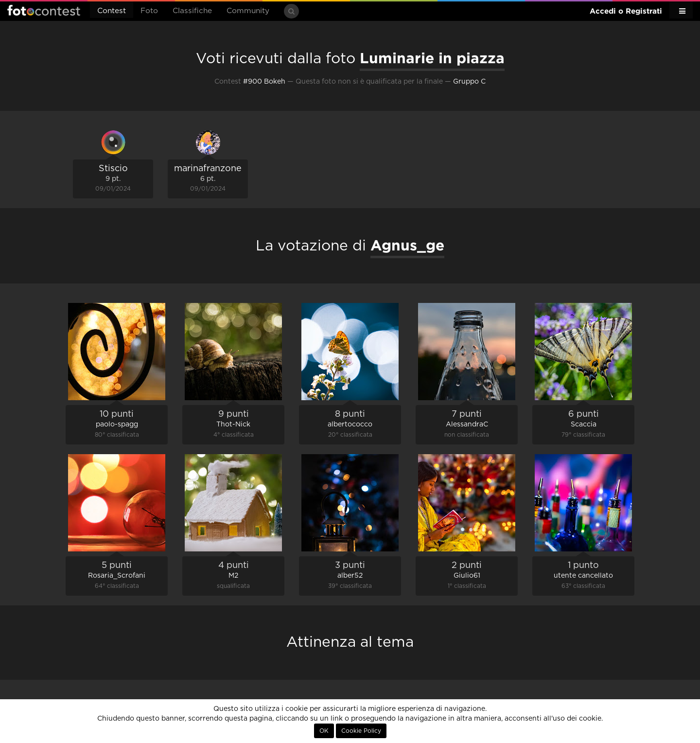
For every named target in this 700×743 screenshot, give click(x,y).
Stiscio (113, 169)
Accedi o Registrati (626, 11)
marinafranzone (208, 169)
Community (248, 11)
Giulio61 (467, 576)
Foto (149, 11)
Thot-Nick (233, 425)
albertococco (350, 425)
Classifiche (192, 11)
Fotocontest (44, 10)
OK (324, 731)
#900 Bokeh (264, 82)
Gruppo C (469, 82)
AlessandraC (467, 425)
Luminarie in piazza (432, 58)
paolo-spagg (117, 425)
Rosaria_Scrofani (117, 576)
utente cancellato (583, 576)
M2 (233, 576)
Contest (112, 11)
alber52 (350, 576)
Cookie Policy (361, 731)
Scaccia (584, 425)
